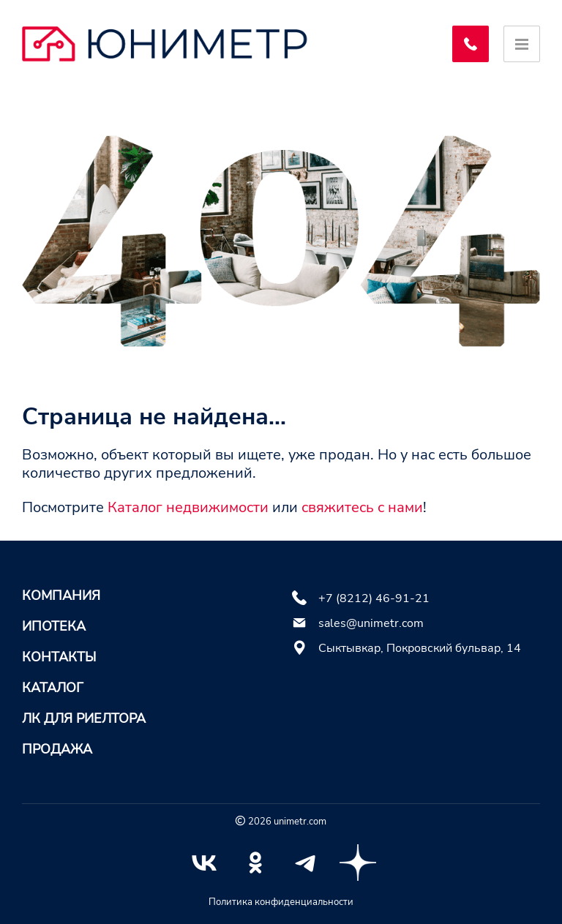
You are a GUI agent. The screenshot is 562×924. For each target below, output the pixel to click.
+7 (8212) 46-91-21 (374, 598)
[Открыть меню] (522, 44)
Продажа (57, 749)
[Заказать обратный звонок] (471, 44)
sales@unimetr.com (371, 623)
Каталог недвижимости (188, 507)
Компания (61, 596)
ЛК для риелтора (84, 718)
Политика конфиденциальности (281, 902)
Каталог (53, 688)
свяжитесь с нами (362, 507)
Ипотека (54, 626)
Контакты (59, 657)
